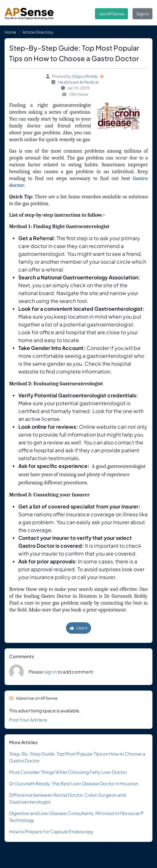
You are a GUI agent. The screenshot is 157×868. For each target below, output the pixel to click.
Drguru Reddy (85, 76)
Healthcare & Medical (78, 82)
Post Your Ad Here (28, 720)
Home (10, 32)
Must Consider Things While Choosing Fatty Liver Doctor (68, 772)
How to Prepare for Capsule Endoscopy (51, 831)
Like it (79, 628)
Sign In (143, 14)
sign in (50, 672)
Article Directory (38, 32)
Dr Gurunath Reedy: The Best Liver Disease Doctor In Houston (74, 783)
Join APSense (112, 14)
